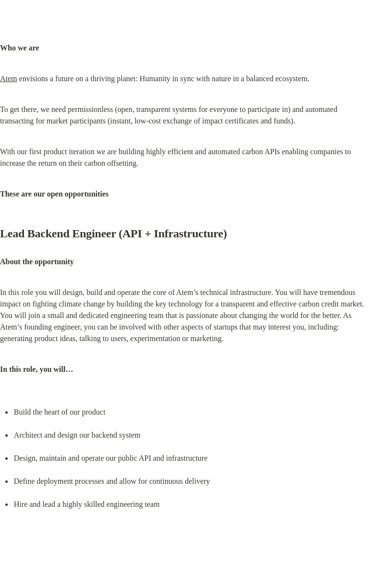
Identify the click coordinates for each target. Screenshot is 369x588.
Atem (9, 79)
